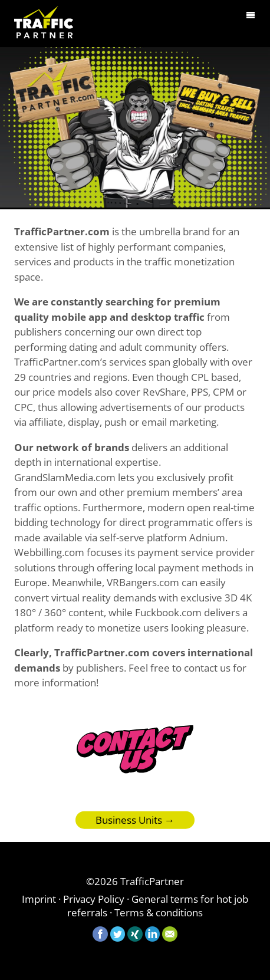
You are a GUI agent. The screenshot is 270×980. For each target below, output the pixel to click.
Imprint (39, 899)
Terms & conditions (159, 912)
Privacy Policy (94, 899)
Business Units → (135, 825)
